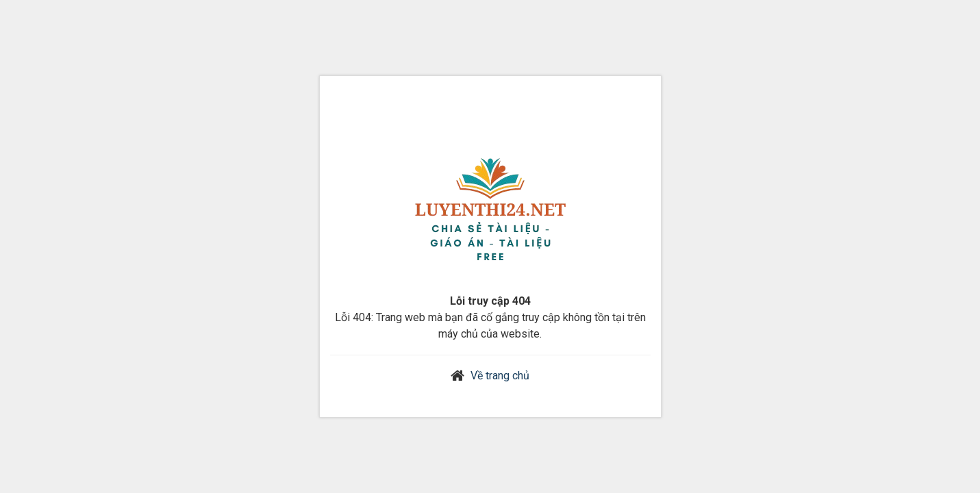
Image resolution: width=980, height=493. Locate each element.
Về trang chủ (500, 376)
